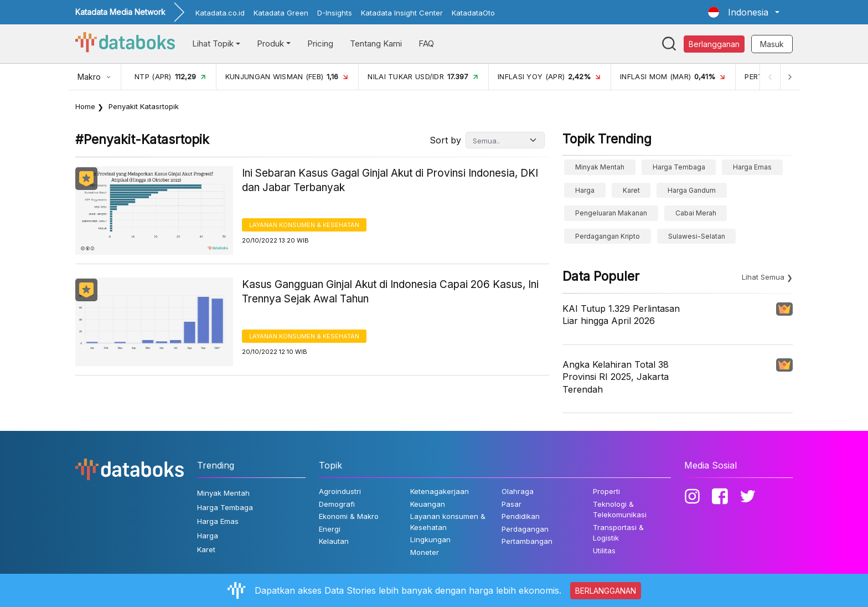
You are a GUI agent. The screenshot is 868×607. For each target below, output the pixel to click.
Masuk (772, 44)
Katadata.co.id (220, 13)
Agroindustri (340, 491)
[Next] (789, 77)
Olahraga (518, 491)
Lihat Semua (763, 277)
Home (85, 106)
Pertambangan (527, 541)
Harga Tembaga (679, 167)
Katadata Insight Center (402, 13)
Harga (585, 190)
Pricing (320, 43)
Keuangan (428, 504)
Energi (330, 529)
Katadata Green (281, 13)
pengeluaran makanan (611, 213)
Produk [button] (270, 43)
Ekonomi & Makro (349, 516)
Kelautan (334, 541)
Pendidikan (521, 516)
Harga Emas (752, 167)
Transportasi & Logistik (618, 533)
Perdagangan (525, 529)
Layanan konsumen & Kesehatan (304, 225)
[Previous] (769, 77)
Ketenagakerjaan (440, 491)
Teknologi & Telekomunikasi (620, 510)
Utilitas (604, 551)
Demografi (337, 504)
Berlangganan (714, 44)
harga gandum (692, 190)
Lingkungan (430, 539)
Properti (606, 491)
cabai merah (696, 213)
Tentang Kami (376, 43)
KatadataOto (473, 13)
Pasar (512, 504)
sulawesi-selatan (697, 236)
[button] (744, 12)
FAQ (426, 43)
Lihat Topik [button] (213, 43)
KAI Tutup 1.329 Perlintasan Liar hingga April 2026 (621, 315)
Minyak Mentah (600, 167)
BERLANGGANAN (606, 591)
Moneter (425, 552)
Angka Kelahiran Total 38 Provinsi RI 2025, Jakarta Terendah (616, 377)
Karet (631, 190)
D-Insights (335, 13)
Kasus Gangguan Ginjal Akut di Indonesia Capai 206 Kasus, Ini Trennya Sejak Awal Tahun (390, 292)
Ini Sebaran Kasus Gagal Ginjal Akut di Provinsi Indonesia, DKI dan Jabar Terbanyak (390, 181)
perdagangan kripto (608, 236)
